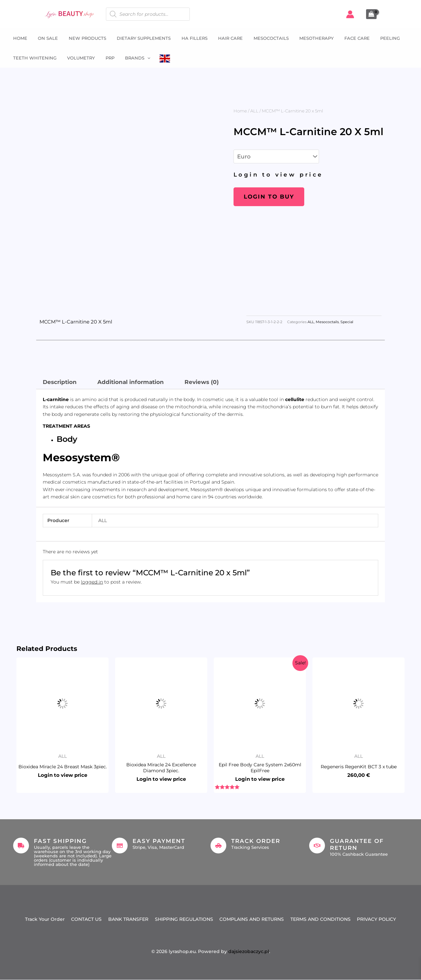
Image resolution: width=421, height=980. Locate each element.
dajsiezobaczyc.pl (249, 952)
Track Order (256, 841)
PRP (107, 58)
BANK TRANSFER (128, 919)
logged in (92, 582)
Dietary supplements (140, 38)
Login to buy (269, 197)
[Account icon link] (350, 14)
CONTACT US (86, 919)
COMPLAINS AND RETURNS (252, 919)
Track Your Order (45, 919)
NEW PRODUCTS (84, 38)
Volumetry (79, 58)
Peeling (381, 38)
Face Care (349, 38)
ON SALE (46, 38)
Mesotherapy (309, 38)
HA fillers (190, 38)
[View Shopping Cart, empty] (371, 14)
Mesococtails (265, 38)
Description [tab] (60, 382)
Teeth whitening (33, 58)
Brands (134, 58)
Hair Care (225, 38)
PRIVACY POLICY (377, 919)
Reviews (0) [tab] (202, 382)
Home (19, 38)
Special (347, 322)
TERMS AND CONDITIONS (321, 919)
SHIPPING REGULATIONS (184, 919)
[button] (143, 58)
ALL (254, 111)
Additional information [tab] (131, 382)
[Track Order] (218, 846)
